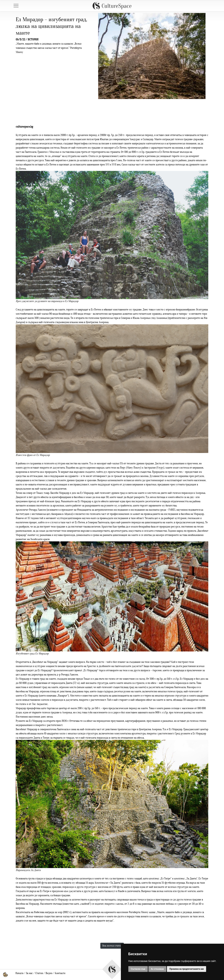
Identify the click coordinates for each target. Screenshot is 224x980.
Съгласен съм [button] (138, 969)
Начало (19, 973)
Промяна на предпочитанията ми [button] (187, 969)
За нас (29, 973)
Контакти (60, 973)
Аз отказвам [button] (157, 969)
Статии (39, 973)
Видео (49, 973)
